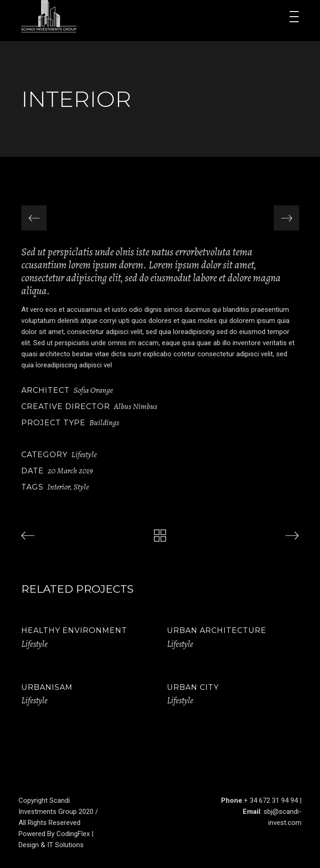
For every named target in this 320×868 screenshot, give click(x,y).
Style (81, 487)
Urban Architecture (217, 630)
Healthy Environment (74, 630)
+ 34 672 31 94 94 (271, 800)
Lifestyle (84, 454)
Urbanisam (47, 687)
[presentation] (34, 218)
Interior (59, 487)
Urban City (193, 687)
